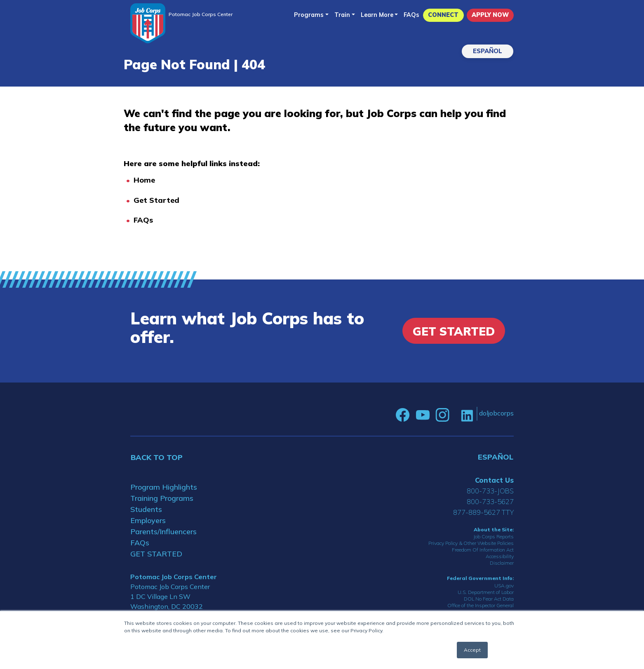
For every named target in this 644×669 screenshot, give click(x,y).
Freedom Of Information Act (483, 550)
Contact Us (494, 480)
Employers (148, 520)
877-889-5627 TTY (483, 512)
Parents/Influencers (163, 532)
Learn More (377, 15)
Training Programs (162, 498)
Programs (309, 15)
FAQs (411, 15)
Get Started (156, 200)
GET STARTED (156, 554)
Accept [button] (472, 650)
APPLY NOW (490, 15)
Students (146, 509)
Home (144, 180)
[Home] (148, 23)
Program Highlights (164, 487)
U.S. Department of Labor (486, 592)
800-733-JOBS (490, 491)
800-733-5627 (490, 501)
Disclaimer (502, 563)
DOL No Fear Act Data (489, 599)
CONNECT (443, 15)
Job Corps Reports (494, 536)
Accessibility (500, 556)
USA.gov (504, 586)
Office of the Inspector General (481, 605)
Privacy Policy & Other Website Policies (471, 543)
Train (342, 15)
